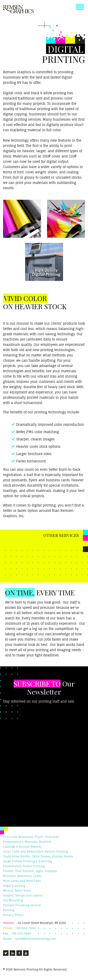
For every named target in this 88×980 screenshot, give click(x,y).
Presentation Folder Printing (24, 866)
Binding (9, 910)
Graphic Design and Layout (23, 895)
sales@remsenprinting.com (36, 939)
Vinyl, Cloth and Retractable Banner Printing (35, 851)
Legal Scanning (14, 886)
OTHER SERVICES (61, 535)
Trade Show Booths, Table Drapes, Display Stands (38, 856)
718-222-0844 (22, 933)
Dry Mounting (13, 900)
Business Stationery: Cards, (22, 876)
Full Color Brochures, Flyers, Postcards (31, 837)
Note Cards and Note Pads (22, 881)
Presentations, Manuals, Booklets (27, 842)
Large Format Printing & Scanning (27, 861)
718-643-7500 (26, 928)
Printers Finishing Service (22, 905)
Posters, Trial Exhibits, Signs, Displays (30, 871)
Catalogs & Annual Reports (22, 846)
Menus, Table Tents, (17, 890)
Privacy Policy (13, 915)
